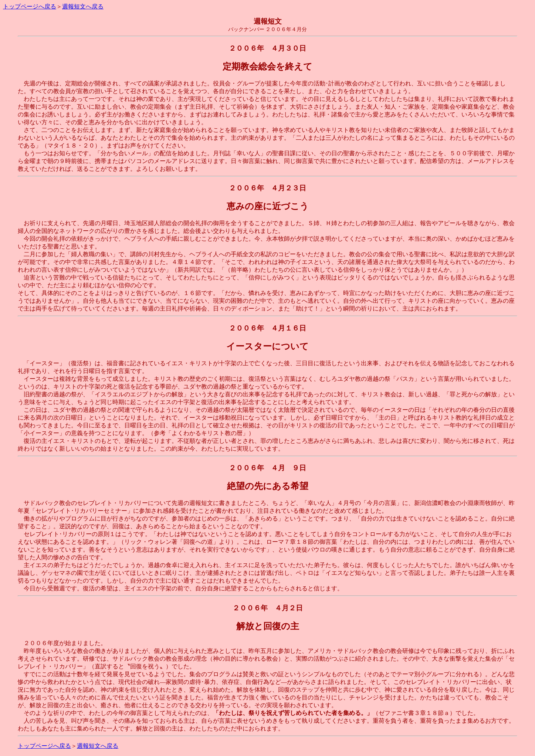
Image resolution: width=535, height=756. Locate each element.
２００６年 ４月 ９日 (267, 468)
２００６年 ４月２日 (268, 608)
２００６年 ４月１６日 (267, 328)
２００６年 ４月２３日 (267, 188)
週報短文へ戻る (83, 6)
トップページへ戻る (30, 6)
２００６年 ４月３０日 (267, 48)
